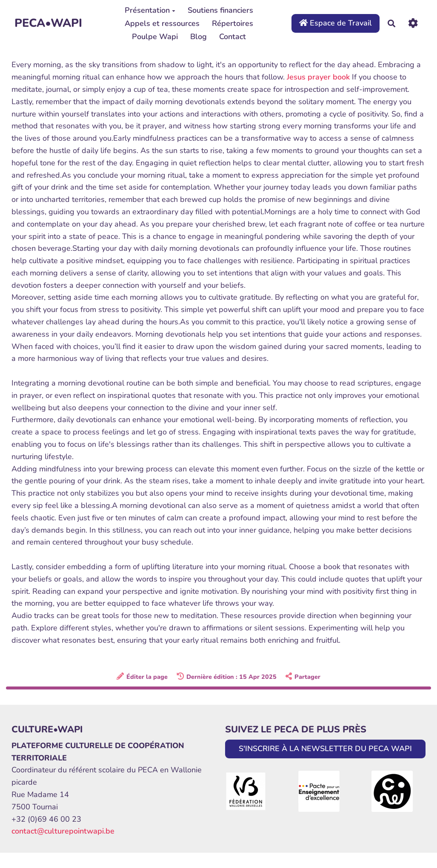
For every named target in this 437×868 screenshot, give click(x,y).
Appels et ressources (162, 23)
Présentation (150, 10)
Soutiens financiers (220, 10)
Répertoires (233, 23)
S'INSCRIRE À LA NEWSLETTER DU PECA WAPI (325, 749)
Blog (199, 37)
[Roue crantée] (413, 23)
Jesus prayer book (318, 77)
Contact (233, 37)
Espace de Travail (336, 23)
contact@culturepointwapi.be (63, 831)
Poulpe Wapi (155, 37)
